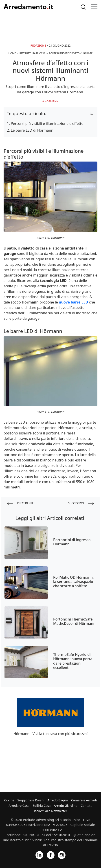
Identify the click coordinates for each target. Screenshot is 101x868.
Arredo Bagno (58, 800)
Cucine (9, 800)
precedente (20, 503)
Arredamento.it (28, 7)
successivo (81, 503)
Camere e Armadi (84, 800)
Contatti (87, 806)
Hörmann (52, 101)
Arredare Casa (19, 806)
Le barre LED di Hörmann (32, 130)
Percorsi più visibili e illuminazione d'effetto (47, 124)
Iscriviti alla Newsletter (50, 811)
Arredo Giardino (66, 806)
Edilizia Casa (42, 806)
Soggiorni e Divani (31, 800)
